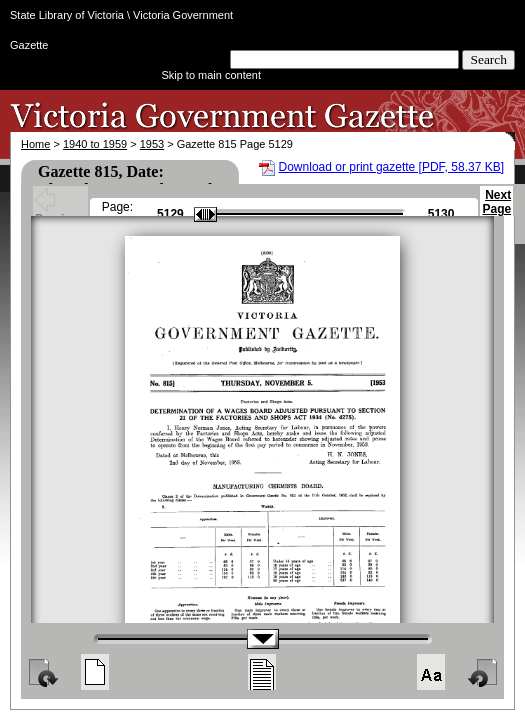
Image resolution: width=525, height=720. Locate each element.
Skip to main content (211, 75)
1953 (152, 144)
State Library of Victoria (67, 15)
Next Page (496, 211)
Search (488, 59)
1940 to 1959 (95, 144)
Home (35, 144)
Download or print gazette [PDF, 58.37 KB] (391, 167)
